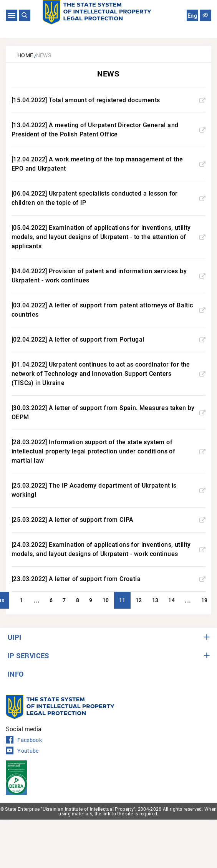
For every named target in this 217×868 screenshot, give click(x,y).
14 (171, 600)
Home (25, 55)
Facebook (24, 740)
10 (106, 600)
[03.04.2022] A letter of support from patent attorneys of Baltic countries (108, 310)
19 (205, 600)
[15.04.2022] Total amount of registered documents (108, 100)
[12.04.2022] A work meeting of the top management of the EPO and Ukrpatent (108, 164)
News (44, 55)
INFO (16, 674)
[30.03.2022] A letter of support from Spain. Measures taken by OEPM (108, 412)
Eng (192, 16)
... (36, 600)
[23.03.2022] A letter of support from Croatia (108, 579)
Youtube (22, 751)
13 (155, 600)
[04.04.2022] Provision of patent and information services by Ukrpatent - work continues (108, 276)
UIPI (15, 637)
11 (122, 600)
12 (139, 600)
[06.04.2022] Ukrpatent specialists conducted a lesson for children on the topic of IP (108, 198)
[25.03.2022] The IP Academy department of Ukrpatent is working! (108, 490)
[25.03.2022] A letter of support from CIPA (108, 520)
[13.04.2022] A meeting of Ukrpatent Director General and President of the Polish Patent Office (108, 130)
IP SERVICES (28, 656)
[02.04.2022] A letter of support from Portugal (108, 339)
